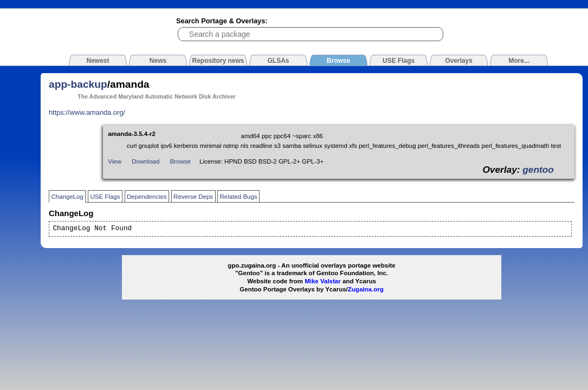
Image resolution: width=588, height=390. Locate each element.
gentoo (538, 170)
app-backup (78, 84)
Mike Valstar (323, 281)
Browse (180, 161)
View (115, 161)
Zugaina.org (366, 289)
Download (146, 161)
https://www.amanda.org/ (87, 112)
